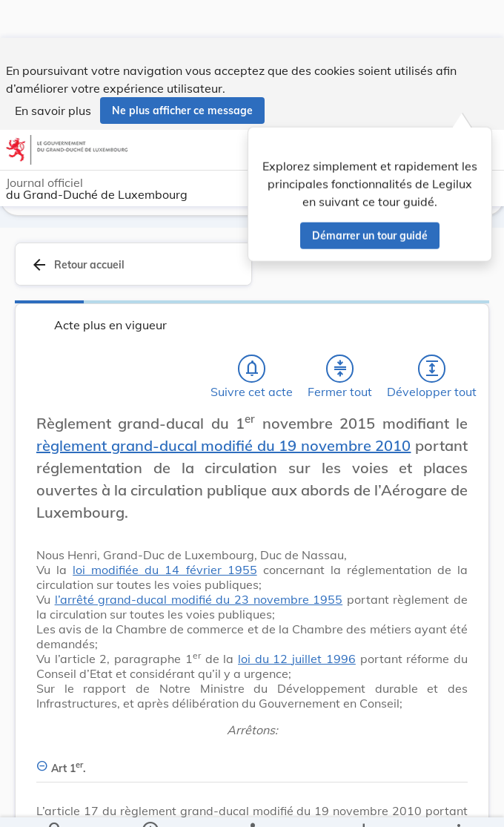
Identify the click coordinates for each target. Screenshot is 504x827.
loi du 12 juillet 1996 (297, 659)
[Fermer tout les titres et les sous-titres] (340, 369)
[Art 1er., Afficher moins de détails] (252, 760)
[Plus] (458, 803)
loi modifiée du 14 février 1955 (165, 570)
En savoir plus (53, 73)
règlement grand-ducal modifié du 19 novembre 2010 (223, 445)
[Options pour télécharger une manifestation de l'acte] (364, 803)
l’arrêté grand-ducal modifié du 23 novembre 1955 (199, 599)
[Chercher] (56, 803)
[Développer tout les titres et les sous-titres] (432, 369)
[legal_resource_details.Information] (150, 803)
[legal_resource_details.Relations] (252, 803)
